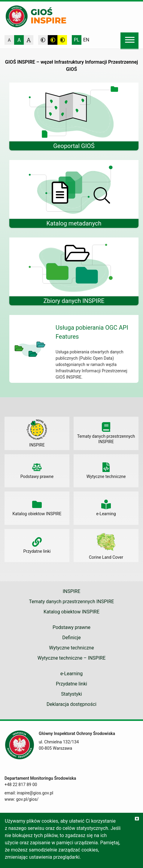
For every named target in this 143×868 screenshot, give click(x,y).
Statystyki (71, 694)
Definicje (71, 638)
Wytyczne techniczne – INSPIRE (71, 658)
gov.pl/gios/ (27, 799)
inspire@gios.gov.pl (35, 793)
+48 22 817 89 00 (21, 785)
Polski (77, 40)
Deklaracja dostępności (71, 704)
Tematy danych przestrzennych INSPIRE (72, 602)
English (86, 40)
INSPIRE (72, 591)
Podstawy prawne (71, 627)
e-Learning (72, 674)
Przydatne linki (71, 684)
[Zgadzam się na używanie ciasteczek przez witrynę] (137, 819)
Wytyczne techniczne (71, 648)
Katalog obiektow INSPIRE (71, 612)
